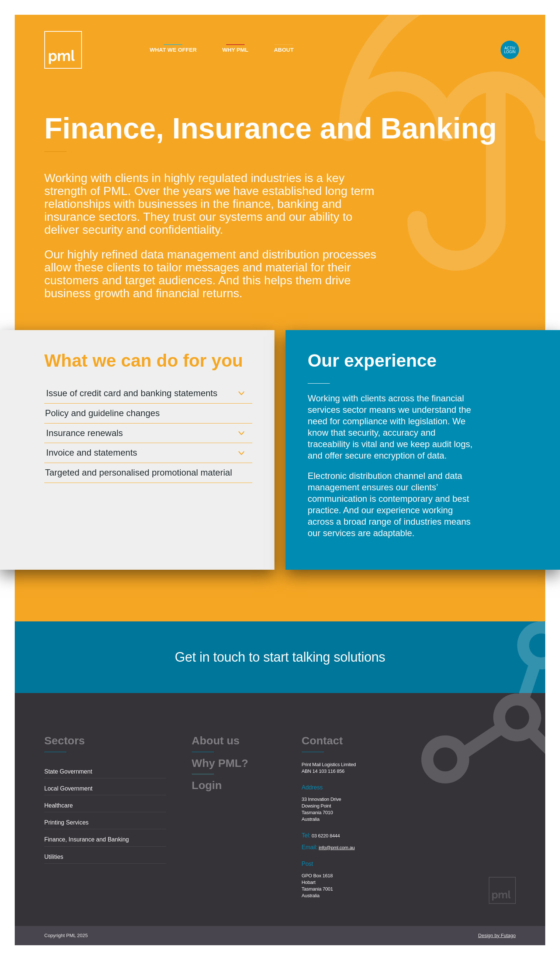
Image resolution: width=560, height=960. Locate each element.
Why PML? (220, 764)
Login (510, 50)
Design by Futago (497, 935)
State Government (68, 772)
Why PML (235, 50)
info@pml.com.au (337, 848)
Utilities (54, 857)
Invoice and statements (92, 452)
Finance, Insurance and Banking (87, 839)
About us (216, 741)
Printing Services (66, 822)
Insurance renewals (84, 433)
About (284, 50)
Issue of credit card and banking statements (132, 393)
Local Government (68, 788)
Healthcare (58, 805)
